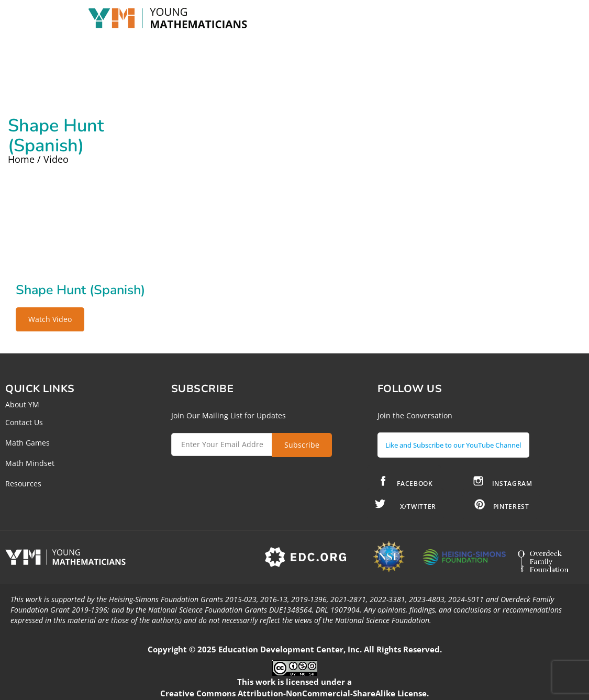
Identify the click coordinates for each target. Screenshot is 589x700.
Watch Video (50, 319)
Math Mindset (30, 463)
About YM (22, 404)
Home (21, 159)
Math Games (27, 443)
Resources (23, 484)
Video (56, 159)
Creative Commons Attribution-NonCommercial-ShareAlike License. (294, 689)
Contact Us (24, 422)
